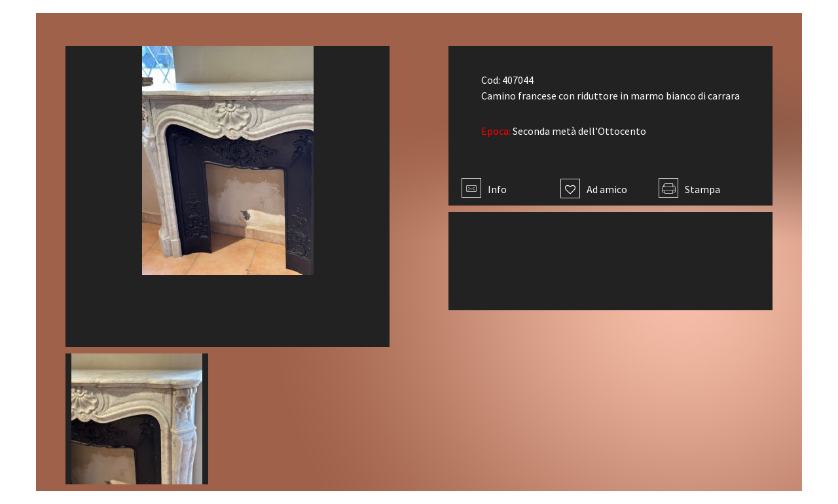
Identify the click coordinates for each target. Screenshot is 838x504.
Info (484, 189)
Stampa (689, 189)
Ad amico (594, 189)
